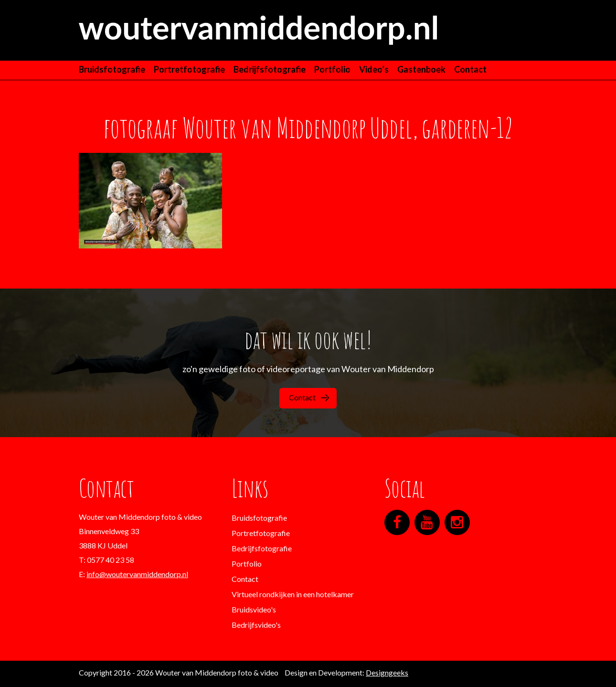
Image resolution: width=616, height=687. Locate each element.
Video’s (374, 69)
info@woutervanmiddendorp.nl (137, 574)
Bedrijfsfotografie (270, 69)
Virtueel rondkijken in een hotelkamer (293, 594)
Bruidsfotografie (112, 69)
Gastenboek (421, 69)
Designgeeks (387, 672)
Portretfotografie (189, 69)
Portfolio (332, 69)
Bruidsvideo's (254, 609)
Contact (470, 69)
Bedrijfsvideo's (256, 625)
